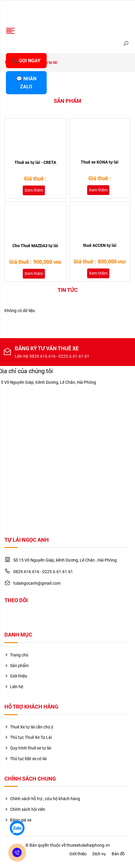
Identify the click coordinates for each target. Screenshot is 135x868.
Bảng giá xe (18, 820)
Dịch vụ (99, 854)
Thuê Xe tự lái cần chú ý (29, 727)
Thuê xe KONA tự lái (100, 162)
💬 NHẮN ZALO (26, 83)
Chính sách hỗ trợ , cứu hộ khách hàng (42, 799)
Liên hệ (14, 687)
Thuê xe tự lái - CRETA (35, 162)
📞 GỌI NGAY (26, 61)
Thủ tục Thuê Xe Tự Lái (28, 737)
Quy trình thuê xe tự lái (28, 748)
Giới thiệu (16, 676)
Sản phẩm (17, 666)
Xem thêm (34, 190)
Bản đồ (118, 854)
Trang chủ (16, 655)
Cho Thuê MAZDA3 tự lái (35, 246)
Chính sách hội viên (25, 809)
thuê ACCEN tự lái (100, 245)
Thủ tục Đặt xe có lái (26, 759)
